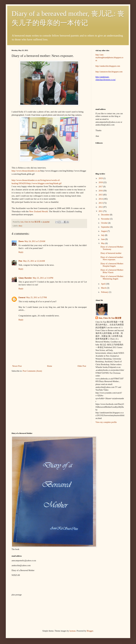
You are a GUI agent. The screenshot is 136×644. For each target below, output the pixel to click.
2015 (101, 195)
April (103, 284)
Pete (20, 261)
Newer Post (17, 366)
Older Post (82, 366)
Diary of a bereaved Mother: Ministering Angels (112, 278)
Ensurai (22, 297)
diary (20, 226)
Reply (21, 252)
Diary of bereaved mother (111, 253)
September (106, 227)
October (105, 223)
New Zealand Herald (38, 211)
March (104, 288)
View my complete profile (106, 422)
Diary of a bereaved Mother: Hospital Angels (112, 265)
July (103, 235)
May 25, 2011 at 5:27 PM (36, 297)
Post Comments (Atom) (32, 371)
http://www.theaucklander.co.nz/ (26, 171)
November (106, 219)
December (105, 215)
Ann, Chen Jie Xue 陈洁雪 (30, 222)
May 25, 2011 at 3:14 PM (43, 278)
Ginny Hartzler (25, 278)
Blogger (90, 631)
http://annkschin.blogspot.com (108, 66)
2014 (101, 199)
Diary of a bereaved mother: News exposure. (112, 258)
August (104, 231)
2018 (101, 182)
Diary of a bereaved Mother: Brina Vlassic (112, 271)
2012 (101, 207)
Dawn (21, 241)
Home (50, 366)
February (105, 292)
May (103, 243)
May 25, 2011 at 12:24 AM (34, 261)
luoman (72, 631)
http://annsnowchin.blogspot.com (109, 72)
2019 (101, 178)
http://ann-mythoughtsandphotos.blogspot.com (109, 58)
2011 (101, 211)
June (103, 239)
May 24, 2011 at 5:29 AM (35, 241)
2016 (101, 191)
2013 (101, 203)
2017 (101, 187)
